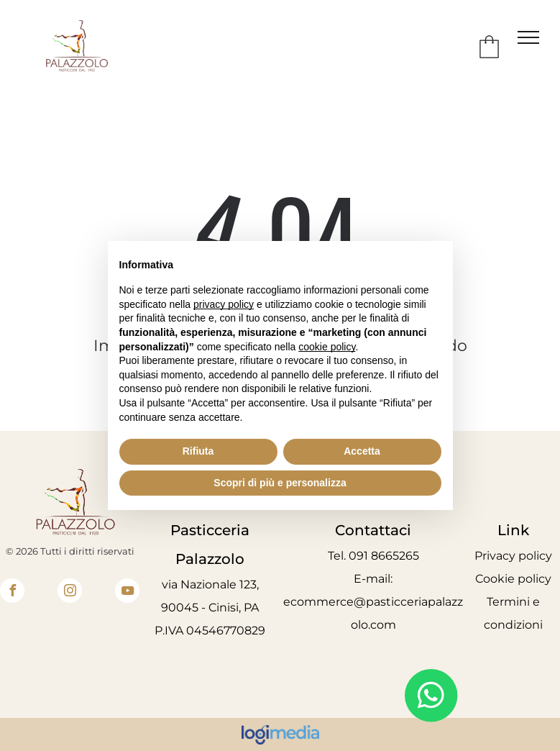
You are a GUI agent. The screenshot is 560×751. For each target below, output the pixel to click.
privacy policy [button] (224, 304)
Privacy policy (513, 556)
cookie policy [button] (327, 347)
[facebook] (12, 592)
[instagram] (70, 592)
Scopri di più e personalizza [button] (280, 483)
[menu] (528, 37)
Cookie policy (513, 579)
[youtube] (127, 592)
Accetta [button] (362, 451)
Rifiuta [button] (198, 451)
